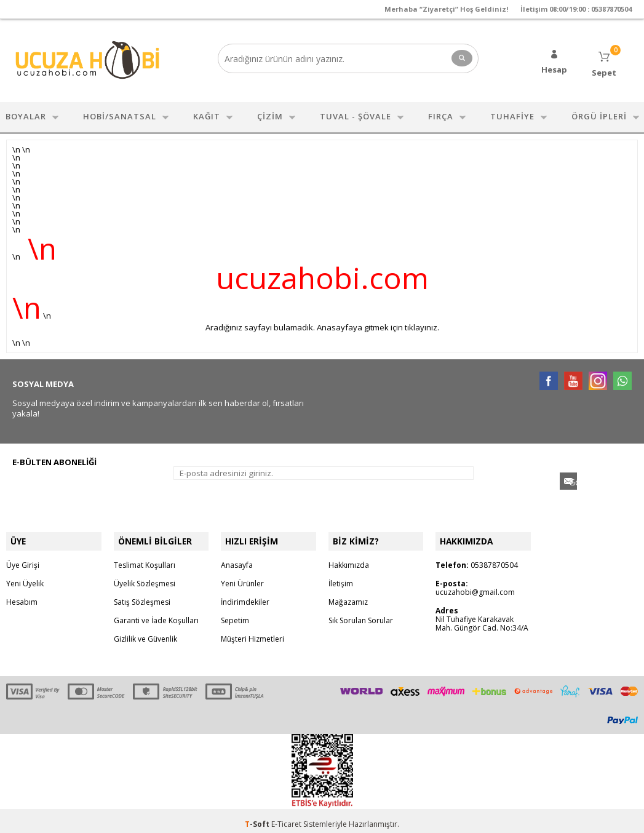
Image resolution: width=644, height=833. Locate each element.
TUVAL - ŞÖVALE (356, 113)
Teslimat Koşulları (145, 558)
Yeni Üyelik (25, 577)
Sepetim (235, 614)
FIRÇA (441, 113)
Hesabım (22, 595)
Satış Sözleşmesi (142, 595)
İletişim (341, 577)
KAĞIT (207, 113)
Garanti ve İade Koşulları (156, 614)
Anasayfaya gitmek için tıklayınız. (378, 324)
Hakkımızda (349, 558)
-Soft (258, 817)
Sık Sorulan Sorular (361, 614)
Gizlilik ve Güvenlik (145, 632)
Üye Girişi (23, 558)
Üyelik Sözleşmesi (145, 577)
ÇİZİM (270, 113)
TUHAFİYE (512, 113)
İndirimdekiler (245, 595)
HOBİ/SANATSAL (120, 113)
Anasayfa (237, 558)
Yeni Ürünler (242, 577)
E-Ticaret (286, 817)
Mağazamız (348, 595)
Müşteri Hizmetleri (252, 632)
